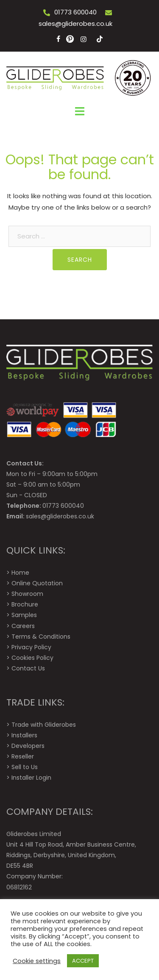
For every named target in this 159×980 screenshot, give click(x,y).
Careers (23, 626)
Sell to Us (25, 767)
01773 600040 (75, 12)
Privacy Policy (31, 647)
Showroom (27, 594)
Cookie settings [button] (37, 961)
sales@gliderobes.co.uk (75, 24)
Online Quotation (37, 583)
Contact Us (28, 668)
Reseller (23, 756)
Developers (28, 746)
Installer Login (31, 778)
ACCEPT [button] (83, 961)
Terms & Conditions (41, 637)
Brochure (25, 604)
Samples (24, 615)
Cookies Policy (32, 658)
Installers (24, 735)
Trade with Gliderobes (44, 725)
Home (20, 573)
